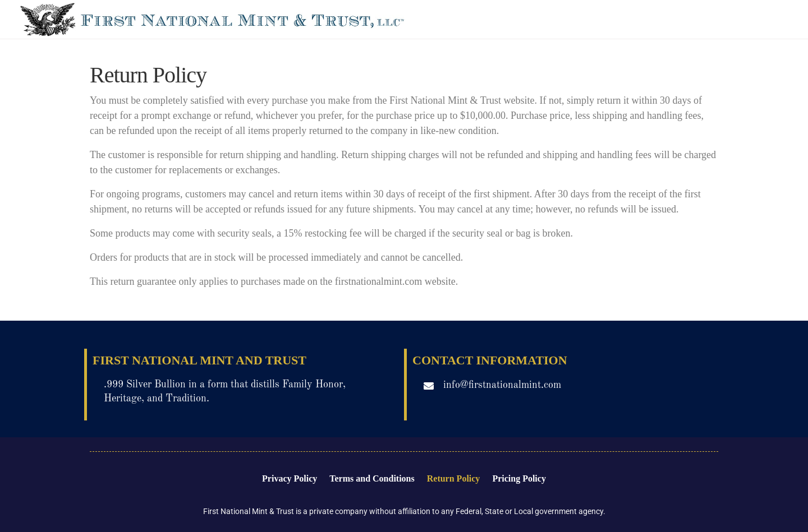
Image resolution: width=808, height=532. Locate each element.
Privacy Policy (290, 478)
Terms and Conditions (372, 478)
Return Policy (454, 478)
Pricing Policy (519, 478)
